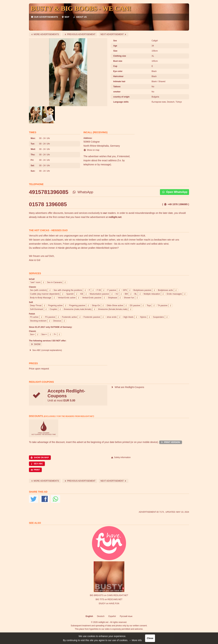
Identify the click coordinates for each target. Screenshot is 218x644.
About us (80, 17)
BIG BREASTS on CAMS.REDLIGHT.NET (109, 595)
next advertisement (114, 34)
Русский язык (126, 616)
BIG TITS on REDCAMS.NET (109, 599)
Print (35, 470)
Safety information (121, 457)
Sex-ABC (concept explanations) (45, 350)
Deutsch (101, 616)
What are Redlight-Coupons (127, 387)
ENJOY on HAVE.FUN (109, 604)
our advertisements (44, 17)
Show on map (91, 150)
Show (36, 344)
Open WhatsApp (174, 192)
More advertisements (45, 34)
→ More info (135, 640)
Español (112, 616)
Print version (170, 442)
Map (65, 17)
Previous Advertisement (80, 34)
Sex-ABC (37, 464)
